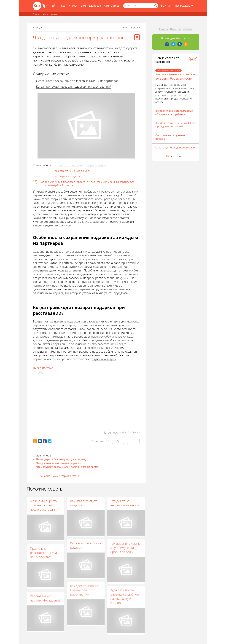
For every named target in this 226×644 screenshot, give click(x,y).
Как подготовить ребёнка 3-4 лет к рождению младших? (176, 125)
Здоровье (95, 6)
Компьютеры (112, 6)
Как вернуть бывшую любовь (73, 171)
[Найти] (155, 6)
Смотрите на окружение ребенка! (170, 137)
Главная (37, 14)
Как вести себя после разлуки (86, 547)
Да (118, 441)
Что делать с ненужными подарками (59, 463)
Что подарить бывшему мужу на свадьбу (61, 459)
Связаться (187, 29)
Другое (54, 14)
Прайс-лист (176, 29)
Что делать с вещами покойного (125, 503)
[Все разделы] (184, 6)
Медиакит (164, 29)
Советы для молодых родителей (175, 148)
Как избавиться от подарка (83, 503)
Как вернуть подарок (67, 176)
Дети (46, 14)
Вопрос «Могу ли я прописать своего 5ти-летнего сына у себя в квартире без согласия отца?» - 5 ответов (87, 184)
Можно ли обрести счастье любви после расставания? (45, 505)
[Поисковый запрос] (141, 6)
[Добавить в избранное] (137, 37)
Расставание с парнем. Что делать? (45, 598)
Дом (83, 6)
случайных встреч (104, 359)
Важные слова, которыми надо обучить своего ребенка (174, 113)
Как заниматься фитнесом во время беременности (175, 76)
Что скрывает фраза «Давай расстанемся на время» (68, 467)
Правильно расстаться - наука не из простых (43, 553)
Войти (165, 5)
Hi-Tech (73, 6)
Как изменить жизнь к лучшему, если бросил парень (125, 549)
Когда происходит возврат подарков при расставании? (74, 86)
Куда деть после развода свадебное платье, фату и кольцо (125, 598)
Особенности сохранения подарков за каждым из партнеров (77, 81)
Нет (133, 441)
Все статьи (176, 156)
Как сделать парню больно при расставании (84, 592)
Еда (63, 6)
